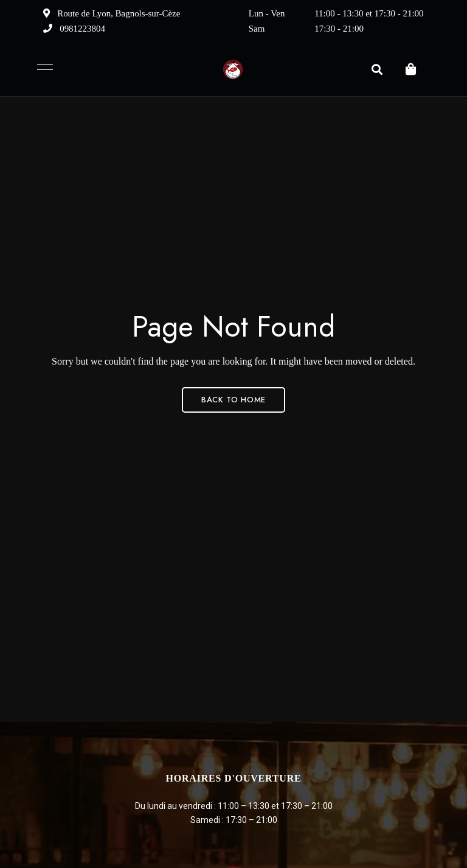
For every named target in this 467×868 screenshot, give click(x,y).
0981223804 (74, 29)
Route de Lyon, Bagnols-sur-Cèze (112, 13)
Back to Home (233, 400)
